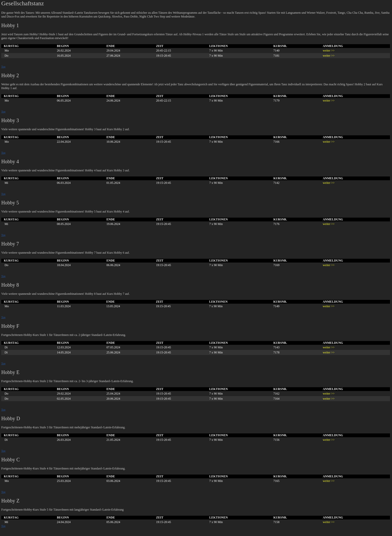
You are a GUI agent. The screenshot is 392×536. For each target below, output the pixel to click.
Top (3, 67)
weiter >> (329, 51)
